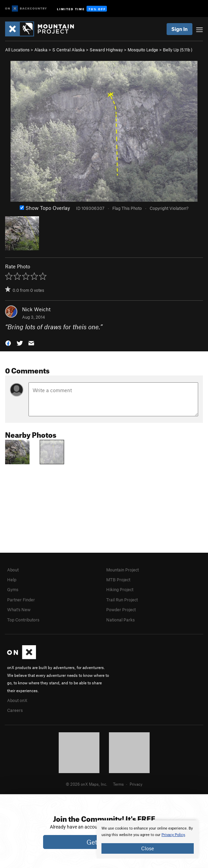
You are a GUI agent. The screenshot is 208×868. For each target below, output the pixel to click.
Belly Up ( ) (178, 50)
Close (148, 848)
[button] (8, 343)
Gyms (13, 589)
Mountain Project (122, 570)
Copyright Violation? (169, 208)
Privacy (136, 784)
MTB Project (118, 580)
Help (12, 580)
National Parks (120, 620)
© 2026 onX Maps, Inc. (87, 784)
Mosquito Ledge (143, 50)
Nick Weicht (36, 309)
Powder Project (121, 610)
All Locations (17, 50)
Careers (15, 710)
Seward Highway (106, 50)
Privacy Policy (173, 835)
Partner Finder (21, 600)
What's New (19, 610)
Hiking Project (120, 589)
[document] (148, 839)
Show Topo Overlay (45, 208)
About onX (17, 700)
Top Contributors (23, 620)
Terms (118, 784)
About (13, 570)
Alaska (41, 50)
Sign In (179, 29)
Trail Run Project (122, 600)
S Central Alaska (69, 50)
